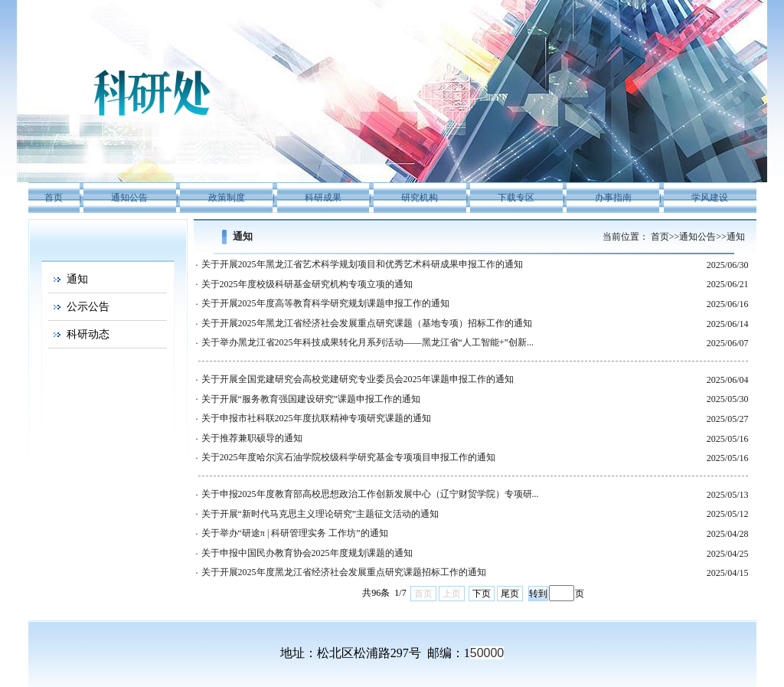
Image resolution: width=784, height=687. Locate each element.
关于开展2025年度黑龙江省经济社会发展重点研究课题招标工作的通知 (344, 572)
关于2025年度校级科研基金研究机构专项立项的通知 (307, 284)
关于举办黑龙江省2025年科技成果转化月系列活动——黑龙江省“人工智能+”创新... (367, 342)
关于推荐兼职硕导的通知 (252, 438)
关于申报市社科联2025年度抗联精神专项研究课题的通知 (316, 418)
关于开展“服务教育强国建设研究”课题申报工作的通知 (311, 399)
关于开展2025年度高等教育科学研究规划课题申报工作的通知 (325, 303)
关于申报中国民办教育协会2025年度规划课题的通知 (307, 553)
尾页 (510, 594)
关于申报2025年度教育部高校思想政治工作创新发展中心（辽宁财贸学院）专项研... (370, 494)
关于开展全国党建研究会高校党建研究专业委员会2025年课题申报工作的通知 (358, 379)
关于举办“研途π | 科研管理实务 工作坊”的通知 (295, 533)
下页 (482, 594)
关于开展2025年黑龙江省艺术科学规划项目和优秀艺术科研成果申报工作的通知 (362, 264)
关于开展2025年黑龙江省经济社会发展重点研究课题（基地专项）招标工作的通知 (367, 323)
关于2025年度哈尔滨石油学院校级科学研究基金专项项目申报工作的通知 (348, 457)
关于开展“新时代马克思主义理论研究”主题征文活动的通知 (320, 514)
